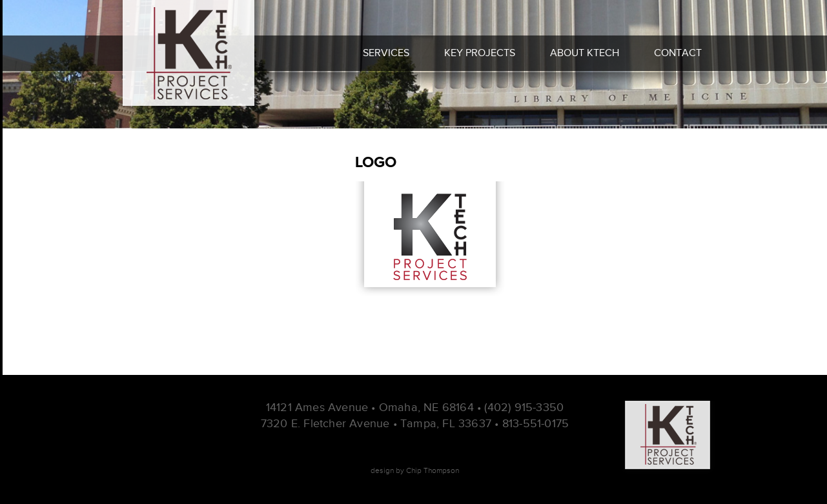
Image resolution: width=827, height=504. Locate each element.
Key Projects (480, 53)
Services (386, 53)
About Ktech (585, 53)
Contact (678, 53)
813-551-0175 (536, 423)
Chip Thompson (433, 470)
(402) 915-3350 (524, 407)
